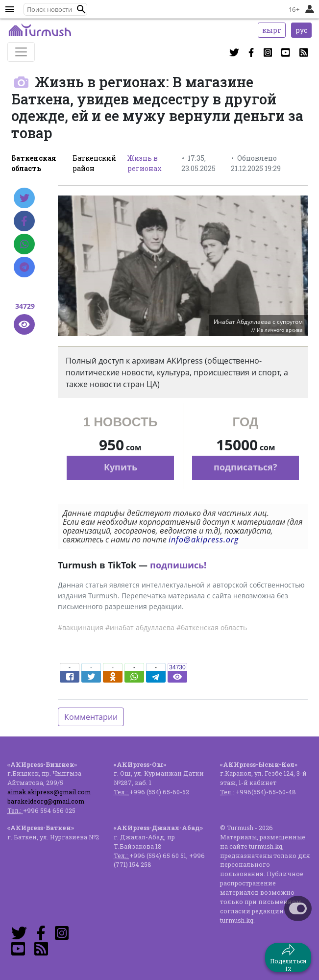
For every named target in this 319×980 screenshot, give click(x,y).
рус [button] (301, 30)
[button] (81, 9)
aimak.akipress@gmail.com (49, 792)
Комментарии (91, 717)
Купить (121, 467)
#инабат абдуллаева (140, 627)
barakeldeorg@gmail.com (46, 801)
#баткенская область (212, 627)
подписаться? (245, 467)
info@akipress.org (204, 539)
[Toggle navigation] (21, 52)
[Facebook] (24, 221)
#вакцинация (81, 627)
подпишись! (178, 565)
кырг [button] (272, 30)
